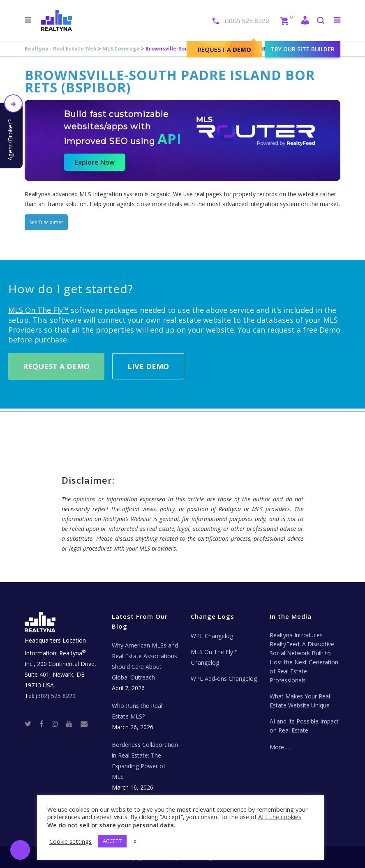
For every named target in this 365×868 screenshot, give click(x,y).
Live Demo (148, 366)
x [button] (135, 841)
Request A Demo (56, 366)
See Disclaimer (46, 222)
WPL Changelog (212, 636)
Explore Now (95, 162)
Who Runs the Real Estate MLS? (137, 711)
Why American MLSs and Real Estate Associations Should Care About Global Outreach (145, 661)
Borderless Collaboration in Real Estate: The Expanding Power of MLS (145, 761)
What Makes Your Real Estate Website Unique (300, 701)
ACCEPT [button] (112, 841)
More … (280, 747)
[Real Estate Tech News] (84, 723)
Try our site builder (303, 49)
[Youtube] (73, 723)
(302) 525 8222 (247, 21)
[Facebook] (45, 723)
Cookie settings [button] (70, 841)
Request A (224, 49)
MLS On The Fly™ (38, 310)
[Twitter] (31, 723)
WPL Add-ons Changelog (224, 679)
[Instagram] (58, 723)
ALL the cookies (280, 817)
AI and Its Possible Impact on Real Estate (304, 726)
